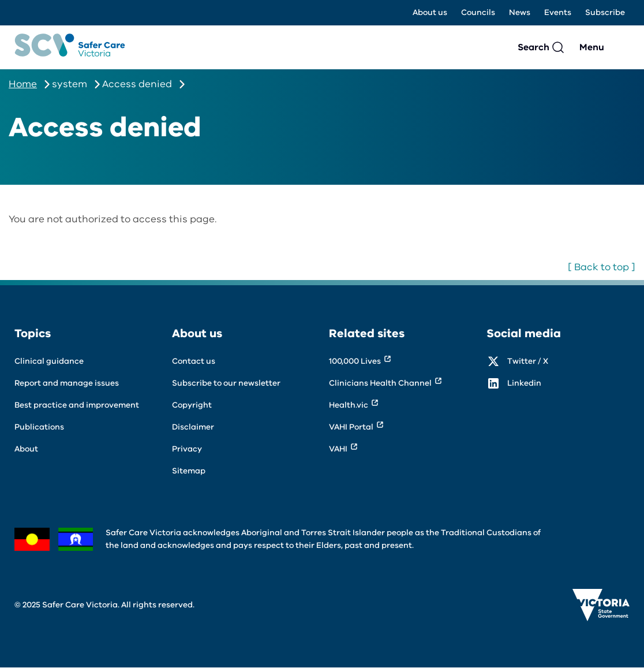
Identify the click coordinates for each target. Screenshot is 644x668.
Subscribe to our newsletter (226, 383)
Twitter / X (528, 361)
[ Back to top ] (602, 267)
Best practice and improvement (77, 405)
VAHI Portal (351, 427)
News (520, 12)
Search (533, 47)
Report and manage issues (67, 383)
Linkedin (524, 383)
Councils (478, 12)
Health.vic (349, 405)
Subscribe (605, 12)
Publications (39, 427)
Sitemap (189, 471)
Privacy (187, 449)
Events (558, 12)
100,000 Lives (355, 361)
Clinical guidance (49, 361)
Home (23, 84)
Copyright (192, 405)
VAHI (338, 449)
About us (430, 12)
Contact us (194, 361)
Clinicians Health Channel (380, 383)
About (26, 449)
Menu (592, 47)
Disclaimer (193, 427)
